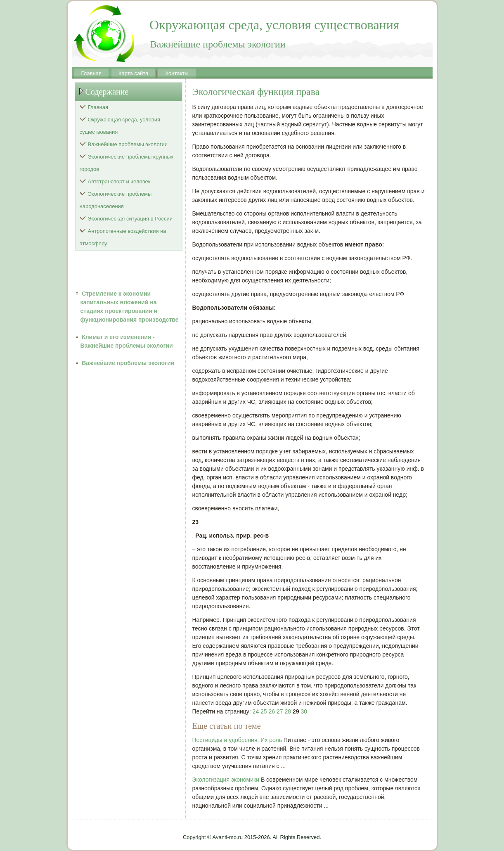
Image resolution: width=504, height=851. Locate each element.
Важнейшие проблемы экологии (128, 144)
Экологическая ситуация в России (130, 219)
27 (280, 711)
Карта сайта (133, 73)
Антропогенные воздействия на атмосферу (123, 237)
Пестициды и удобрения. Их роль (237, 740)
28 (288, 711)
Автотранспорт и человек (119, 181)
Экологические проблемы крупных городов (127, 163)
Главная (91, 73)
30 (304, 711)
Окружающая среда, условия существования (120, 126)
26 (272, 711)
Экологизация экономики (226, 780)
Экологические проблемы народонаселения (116, 200)
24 (256, 711)
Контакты (177, 73)
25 (264, 711)
